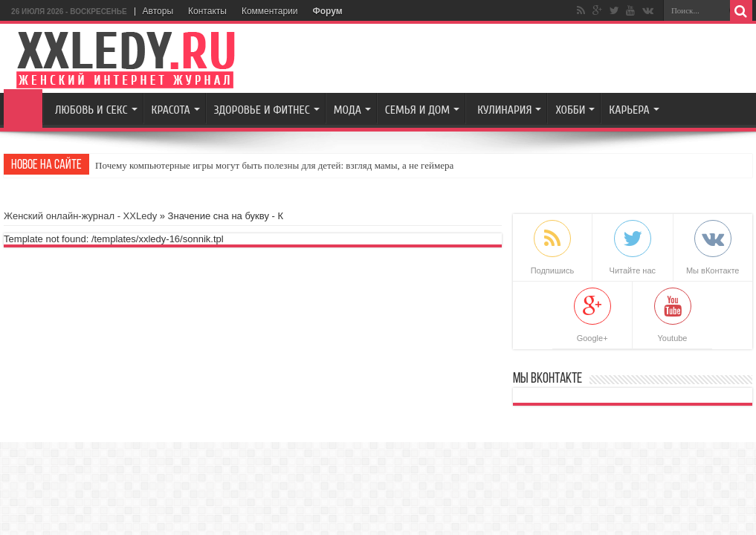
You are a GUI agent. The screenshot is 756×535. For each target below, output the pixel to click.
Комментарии (270, 11)
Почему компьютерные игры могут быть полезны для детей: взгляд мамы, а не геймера (274, 165)
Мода (348, 110)
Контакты (207, 11)
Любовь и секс (91, 110)
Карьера (629, 110)
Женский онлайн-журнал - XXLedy (80, 216)
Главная (23, 108)
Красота (171, 110)
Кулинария (504, 110)
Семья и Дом (417, 110)
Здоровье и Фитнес (262, 110)
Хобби (570, 110)
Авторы (158, 11)
